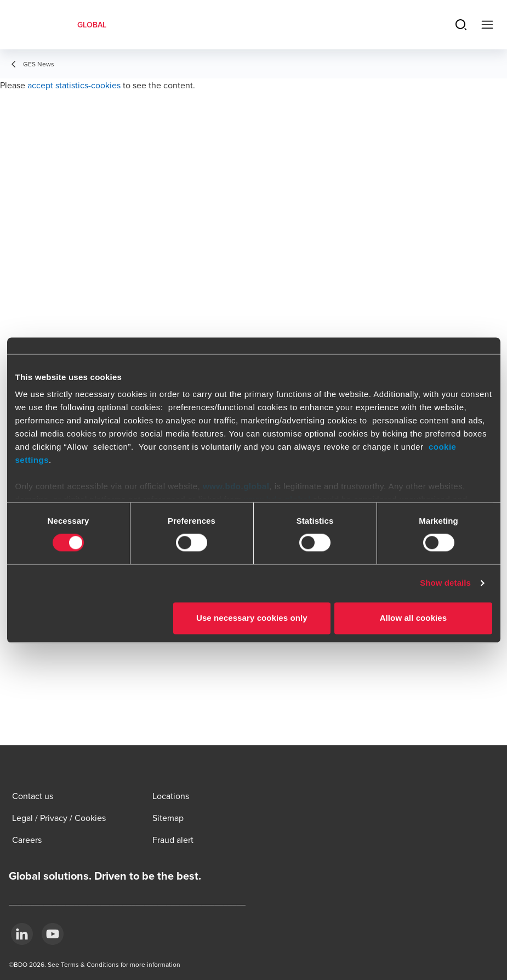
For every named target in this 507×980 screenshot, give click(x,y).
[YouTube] (53, 934)
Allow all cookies (414, 618)
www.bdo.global (236, 486)
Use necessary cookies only (252, 618)
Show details (445, 583)
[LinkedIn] (22, 934)
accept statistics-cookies (74, 85)
